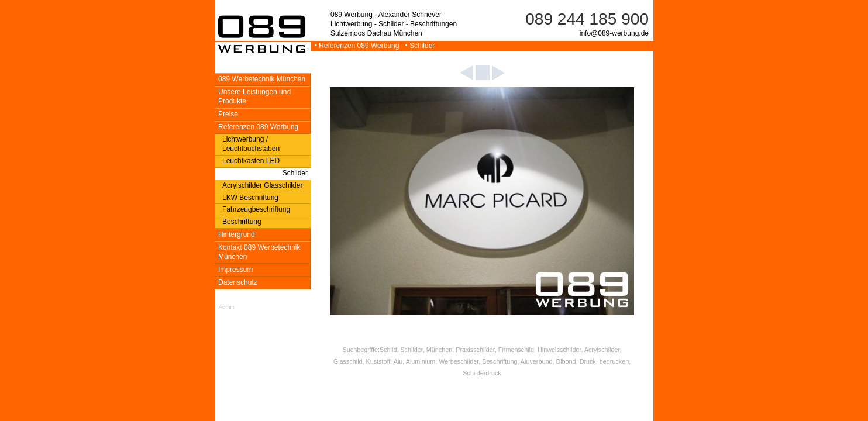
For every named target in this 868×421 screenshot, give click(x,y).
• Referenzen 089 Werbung (356, 46)
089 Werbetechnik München (262, 79)
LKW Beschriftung (250, 198)
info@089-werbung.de (614, 33)
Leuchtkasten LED (251, 161)
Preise (228, 114)
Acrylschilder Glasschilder (262, 185)
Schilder (295, 173)
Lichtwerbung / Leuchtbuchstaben (251, 144)
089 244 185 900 (587, 19)
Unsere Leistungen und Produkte (254, 96)
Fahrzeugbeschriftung (256, 209)
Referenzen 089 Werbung (258, 127)
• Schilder (418, 46)
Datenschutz (238, 282)
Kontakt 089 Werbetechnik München (259, 252)
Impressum (235, 270)
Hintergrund (237, 234)
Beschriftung (242, 222)
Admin (227, 307)
